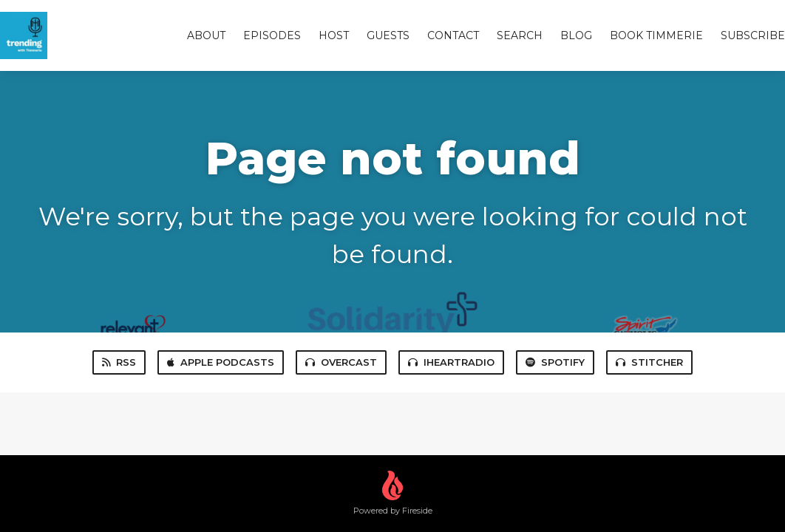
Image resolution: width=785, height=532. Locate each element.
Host (334, 35)
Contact (453, 35)
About (206, 35)
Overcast (341, 362)
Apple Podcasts (221, 362)
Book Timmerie (656, 35)
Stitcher (649, 362)
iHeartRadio (451, 362)
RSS (119, 362)
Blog (576, 35)
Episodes (272, 35)
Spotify (555, 362)
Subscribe (753, 35)
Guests (388, 35)
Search (520, 35)
